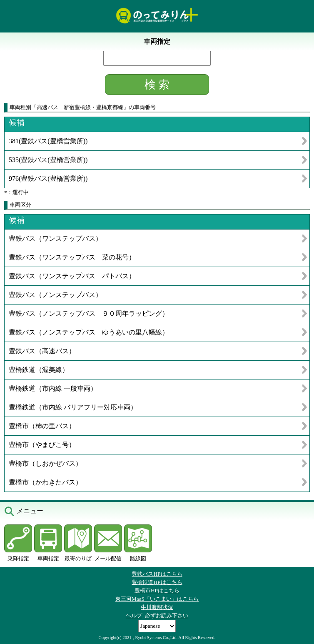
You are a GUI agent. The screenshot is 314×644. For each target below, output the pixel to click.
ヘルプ (134, 615)
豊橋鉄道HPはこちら (157, 582)
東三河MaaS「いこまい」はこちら (157, 599)
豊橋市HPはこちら (157, 590)
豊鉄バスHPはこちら (157, 574)
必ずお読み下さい (167, 615)
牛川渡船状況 (157, 607)
